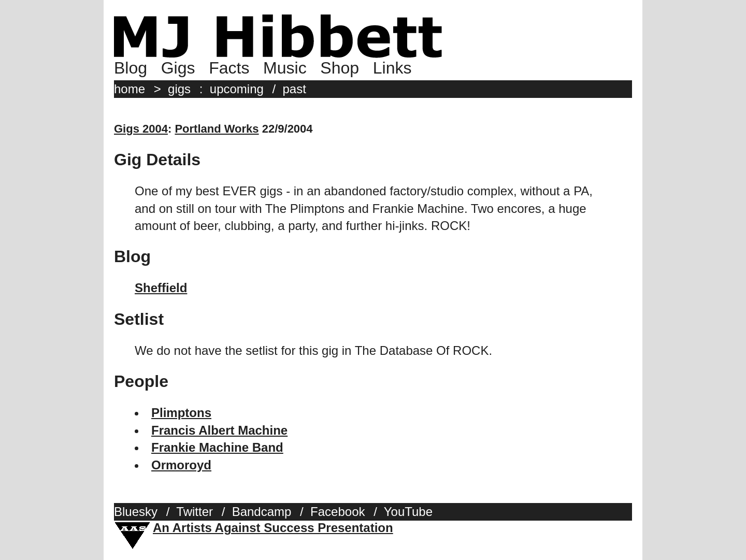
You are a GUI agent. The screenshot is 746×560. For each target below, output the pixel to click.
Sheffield (161, 288)
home (130, 89)
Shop (340, 68)
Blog (131, 68)
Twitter (195, 512)
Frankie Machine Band (217, 447)
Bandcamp (262, 512)
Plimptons (181, 413)
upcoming (237, 89)
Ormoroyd (181, 465)
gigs (179, 89)
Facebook (338, 512)
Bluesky (136, 512)
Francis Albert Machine (219, 430)
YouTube (408, 512)
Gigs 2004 (141, 129)
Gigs (178, 68)
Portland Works (217, 129)
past (295, 89)
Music (285, 68)
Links (392, 68)
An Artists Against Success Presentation (273, 528)
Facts (229, 68)
